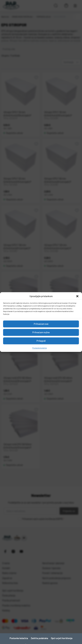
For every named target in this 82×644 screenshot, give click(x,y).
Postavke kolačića (40, 348)
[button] (77, 296)
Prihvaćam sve (41, 324)
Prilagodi (41, 341)
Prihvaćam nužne (41, 332)
